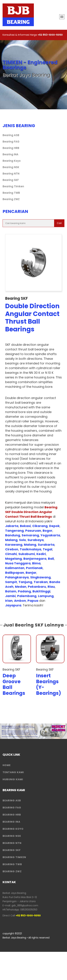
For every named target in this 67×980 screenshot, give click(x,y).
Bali (51, 559)
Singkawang (40, 577)
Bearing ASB (11, 135)
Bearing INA (10, 154)
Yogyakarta (50, 535)
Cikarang (40, 526)
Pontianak (34, 568)
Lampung (46, 596)
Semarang (30, 535)
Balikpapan (15, 573)
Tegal (48, 549)
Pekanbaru (37, 587)
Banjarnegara (35, 559)
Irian (9, 601)
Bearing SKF (11, 180)
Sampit (11, 582)
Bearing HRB (11, 148)
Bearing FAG (11, 142)
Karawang (14, 545)
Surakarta (46, 545)
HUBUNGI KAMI (13, 779)
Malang (11, 540)
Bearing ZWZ (11, 199)
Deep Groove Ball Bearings (14, 684)
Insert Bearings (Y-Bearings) (49, 684)
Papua (33, 601)
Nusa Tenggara (18, 563)
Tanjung (25, 582)
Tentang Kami (13, 772)
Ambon (20, 601)
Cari (59, 223)
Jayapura (13, 605)
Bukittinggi (41, 591)
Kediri (41, 554)
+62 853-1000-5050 (50, 35)
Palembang (27, 596)
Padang (24, 591)
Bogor (48, 531)
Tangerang (14, 531)
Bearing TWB (11, 193)
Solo (23, 540)
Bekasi (25, 526)
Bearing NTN (11, 174)
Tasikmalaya (30, 549)
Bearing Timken (13, 186)
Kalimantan (15, 568)
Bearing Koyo (12, 161)
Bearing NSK (11, 167)
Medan (21, 587)
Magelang (13, 559)
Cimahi (11, 554)
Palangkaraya (17, 577)
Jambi (10, 596)
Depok (54, 526)
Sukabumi (27, 554)
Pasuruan (33, 531)
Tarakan (41, 582)
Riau (51, 587)
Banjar (31, 573)
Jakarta (12, 526)
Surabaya (36, 540)
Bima (36, 563)
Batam (11, 591)
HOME (7, 765)
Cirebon (12, 549)
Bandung (13, 535)
